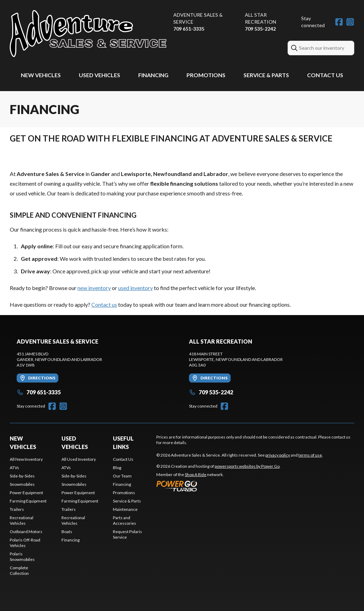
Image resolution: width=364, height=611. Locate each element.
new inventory (94, 288)
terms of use (310, 455)
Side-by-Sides (22, 476)
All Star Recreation (260, 18)
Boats (67, 532)
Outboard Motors (26, 532)
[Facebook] (339, 22)
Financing (153, 75)
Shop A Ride (196, 475)
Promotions (206, 75)
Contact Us (325, 75)
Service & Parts (266, 75)
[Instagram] (350, 22)
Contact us (104, 304)
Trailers (17, 509)
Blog (117, 468)
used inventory (135, 288)
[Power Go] (218, 486)
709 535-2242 (260, 29)
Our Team (122, 476)
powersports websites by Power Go (247, 466)
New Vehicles (41, 75)
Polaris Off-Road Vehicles (25, 543)
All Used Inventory (79, 459)
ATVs (14, 468)
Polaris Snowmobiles (22, 557)
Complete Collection (19, 570)
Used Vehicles (100, 75)
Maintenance (125, 509)
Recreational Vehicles (22, 520)
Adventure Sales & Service (198, 18)
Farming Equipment (28, 501)
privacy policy (278, 455)
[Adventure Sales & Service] (88, 34)
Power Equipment (26, 493)
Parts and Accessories (125, 520)
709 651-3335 (189, 29)
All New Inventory (26, 459)
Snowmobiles (22, 484)
